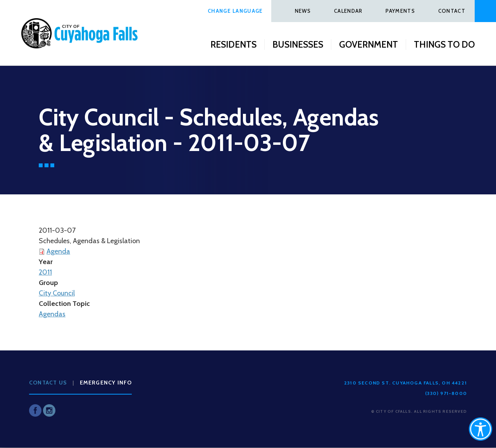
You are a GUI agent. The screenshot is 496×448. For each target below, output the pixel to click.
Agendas (52, 314)
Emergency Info (106, 383)
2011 (45, 272)
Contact (452, 11)
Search (485, 11)
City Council (57, 293)
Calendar (348, 11)
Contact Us (48, 383)
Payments (400, 11)
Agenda (58, 251)
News (303, 11)
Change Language (235, 11)
